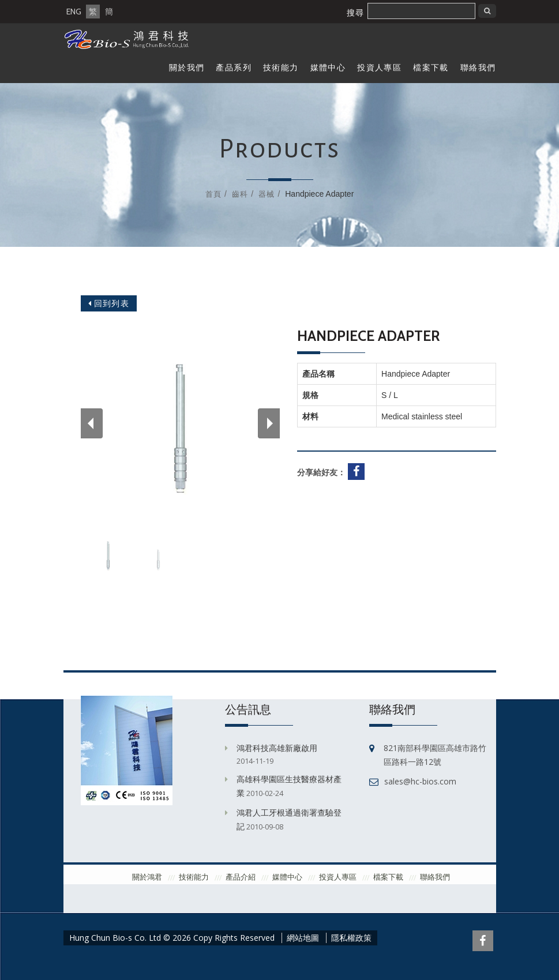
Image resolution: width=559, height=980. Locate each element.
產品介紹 (241, 877)
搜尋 (355, 13)
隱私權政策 (351, 938)
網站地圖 (303, 938)
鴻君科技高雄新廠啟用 (277, 748)
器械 (267, 194)
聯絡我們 (478, 67)
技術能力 (281, 67)
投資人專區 (379, 67)
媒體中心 (328, 67)
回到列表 (109, 303)
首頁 (213, 194)
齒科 (240, 194)
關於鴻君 (147, 877)
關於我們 (187, 67)
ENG (74, 12)
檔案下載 (431, 67)
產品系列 (234, 67)
